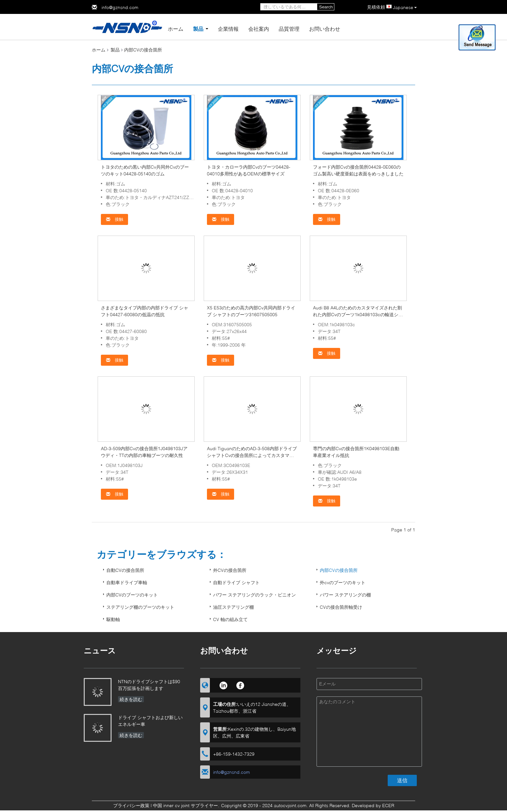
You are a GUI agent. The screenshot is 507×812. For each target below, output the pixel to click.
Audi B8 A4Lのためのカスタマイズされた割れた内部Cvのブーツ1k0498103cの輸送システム (358, 314)
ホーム (176, 29)
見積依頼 (376, 7)
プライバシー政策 (131, 805)
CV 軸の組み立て (230, 619)
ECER (388, 805)
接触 (114, 219)
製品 (198, 29)
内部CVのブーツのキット (132, 595)
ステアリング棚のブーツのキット (140, 607)
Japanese (405, 7)
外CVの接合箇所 (230, 570)
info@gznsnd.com (120, 7)
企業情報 (228, 29)
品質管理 (289, 29)
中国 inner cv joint (171, 805)
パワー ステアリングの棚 (345, 595)
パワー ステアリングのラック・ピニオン (254, 595)
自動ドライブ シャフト (236, 582)
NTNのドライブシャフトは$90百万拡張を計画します (149, 685)
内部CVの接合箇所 (339, 570)
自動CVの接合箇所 (125, 570)
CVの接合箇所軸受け (341, 607)
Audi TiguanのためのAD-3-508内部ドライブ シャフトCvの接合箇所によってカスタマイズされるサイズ (252, 455)
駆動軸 (113, 619)
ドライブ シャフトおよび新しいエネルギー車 (150, 721)
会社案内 (259, 29)
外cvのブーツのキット (343, 582)
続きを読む (131, 699)
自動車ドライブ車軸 (127, 582)
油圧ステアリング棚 (233, 607)
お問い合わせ (325, 29)
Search (326, 7)
